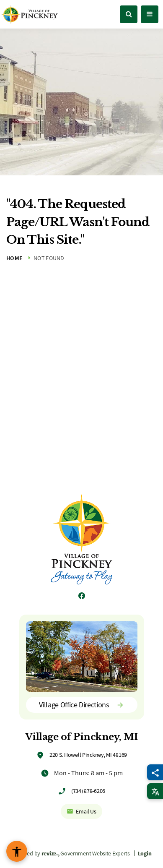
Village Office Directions (82, 705)
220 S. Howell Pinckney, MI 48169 (88, 755)
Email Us (81, 811)
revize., (50, 853)
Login (145, 853)
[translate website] (155, 791)
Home (14, 258)
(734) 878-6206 (88, 791)
